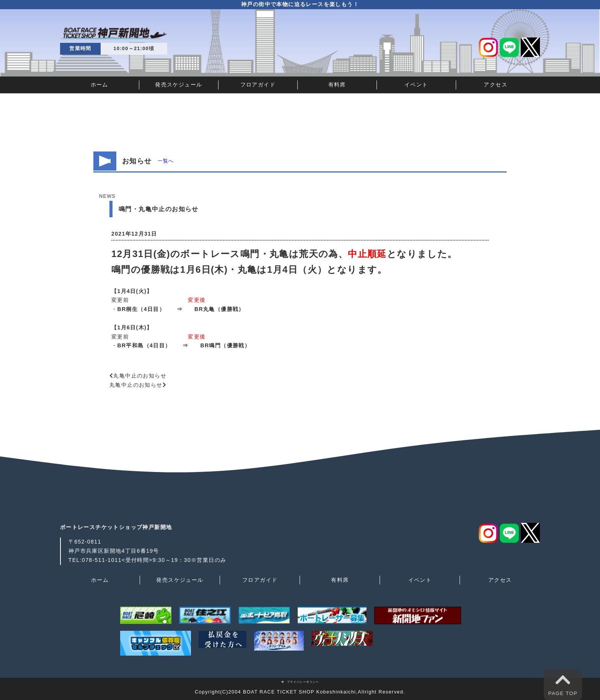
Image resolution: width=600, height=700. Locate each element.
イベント (416, 85)
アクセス (496, 85)
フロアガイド (258, 85)
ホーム (99, 85)
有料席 (337, 85)
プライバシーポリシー (300, 682)
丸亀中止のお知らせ (140, 376)
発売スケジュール (179, 85)
